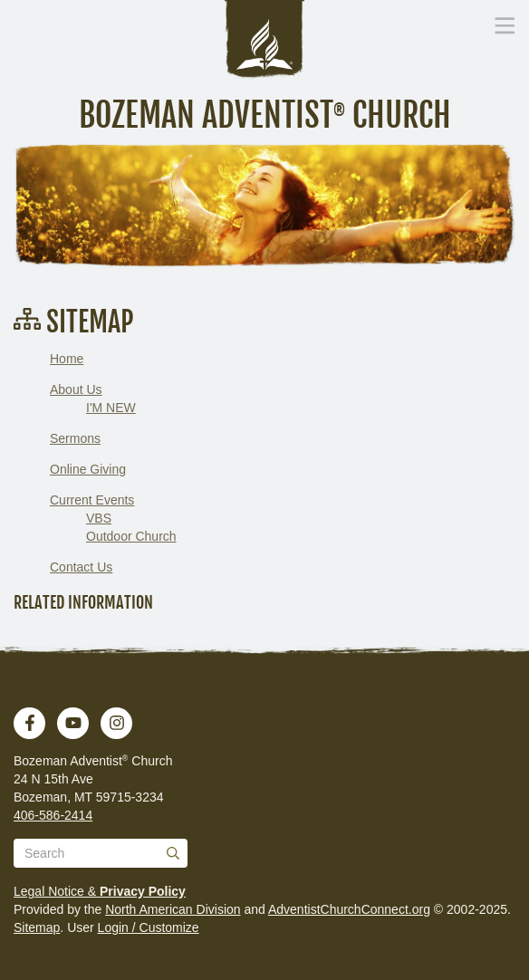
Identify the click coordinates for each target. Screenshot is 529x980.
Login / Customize (149, 927)
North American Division (173, 909)
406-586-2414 (53, 815)
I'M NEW (111, 408)
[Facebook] (30, 723)
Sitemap (37, 927)
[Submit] (173, 853)
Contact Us (81, 567)
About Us (76, 389)
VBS (99, 518)
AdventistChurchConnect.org (349, 909)
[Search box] (101, 853)
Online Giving (88, 469)
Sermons (75, 438)
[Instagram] (117, 723)
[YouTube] (73, 723)
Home (67, 359)
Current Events (92, 500)
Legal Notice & (100, 891)
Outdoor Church (131, 536)
